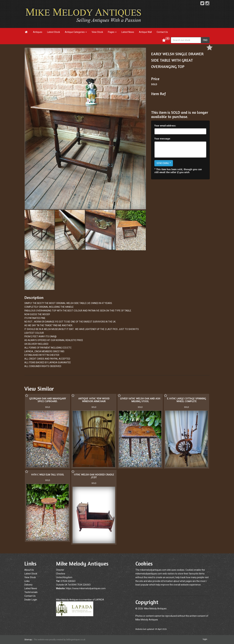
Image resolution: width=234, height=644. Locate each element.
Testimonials (31, 592)
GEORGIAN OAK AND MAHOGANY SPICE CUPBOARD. (48, 400)
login (205, 639)
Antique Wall (145, 32)
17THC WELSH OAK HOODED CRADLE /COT (94, 476)
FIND (205, 40)
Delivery (28, 585)
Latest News (128, 32)
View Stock (97, 32)
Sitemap (28, 640)
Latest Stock (54, 32)
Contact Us (162, 32)
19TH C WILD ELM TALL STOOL (48, 474)
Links (27, 581)
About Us (29, 570)
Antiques (38, 32)
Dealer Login (31, 600)
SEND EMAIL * (164, 163)
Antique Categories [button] (76, 32)
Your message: (162, 139)
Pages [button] (112, 32)
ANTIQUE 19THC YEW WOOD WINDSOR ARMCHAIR (94, 400)
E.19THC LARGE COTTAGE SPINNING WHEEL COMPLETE (187, 400)
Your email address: (165, 126)
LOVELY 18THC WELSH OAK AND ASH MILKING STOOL (140, 400)
